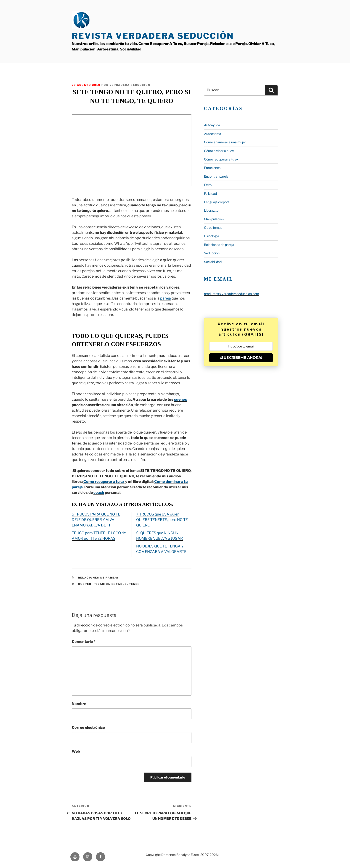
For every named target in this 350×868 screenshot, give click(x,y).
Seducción (212, 253)
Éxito (208, 185)
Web (76, 751)
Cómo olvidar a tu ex (219, 151)
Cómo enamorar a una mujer (225, 142)
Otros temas (213, 228)
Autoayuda (212, 125)
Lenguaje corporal (217, 202)
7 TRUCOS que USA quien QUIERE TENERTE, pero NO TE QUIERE (162, 520)
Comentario (84, 642)
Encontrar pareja (216, 176)
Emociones (212, 168)
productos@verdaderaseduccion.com (232, 294)
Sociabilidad (213, 262)
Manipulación (214, 219)
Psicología (212, 236)
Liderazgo (211, 210)
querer (85, 584)
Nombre (79, 704)
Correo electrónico (88, 727)
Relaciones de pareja (98, 578)
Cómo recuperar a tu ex (221, 159)
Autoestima (213, 134)
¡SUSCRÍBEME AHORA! (241, 358)
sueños (181, 399)
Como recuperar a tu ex (104, 482)
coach (99, 493)
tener (135, 584)
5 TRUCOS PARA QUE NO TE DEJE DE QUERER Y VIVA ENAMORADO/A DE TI (96, 520)
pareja (166, 298)
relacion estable (110, 584)
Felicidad (210, 193)
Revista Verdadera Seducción (153, 36)
